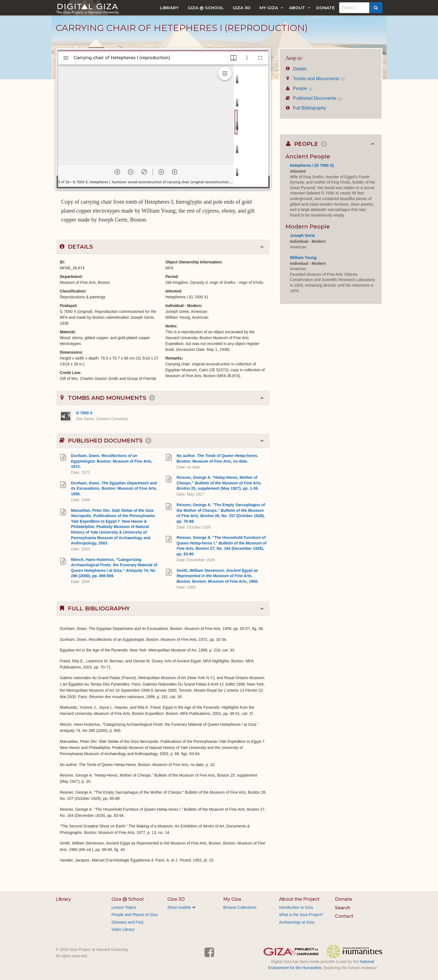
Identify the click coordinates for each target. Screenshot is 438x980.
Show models (179, 907)
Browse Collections (240, 907)
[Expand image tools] (225, 73)
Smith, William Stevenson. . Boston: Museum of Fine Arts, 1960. (218, 576)
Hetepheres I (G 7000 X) (312, 165)
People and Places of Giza (135, 915)
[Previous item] (161, 172)
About (297, 8)
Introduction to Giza (296, 907)
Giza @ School (206, 8)
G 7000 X (84, 413)
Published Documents (314, 98)
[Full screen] (260, 58)
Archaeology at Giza (297, 922)
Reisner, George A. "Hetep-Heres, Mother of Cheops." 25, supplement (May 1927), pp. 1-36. (219, 483)
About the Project (299, 899)
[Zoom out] (131, 172)
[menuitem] (169, 8)
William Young (303, 258)
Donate (325, 8)
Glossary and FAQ (127, 922)
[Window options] (247, 58)
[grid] (251, 126)
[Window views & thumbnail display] (234, 58)
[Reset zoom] (144, 172)
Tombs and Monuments (315, 79)
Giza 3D (242, 8)
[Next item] (175, 172)
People (299, 88)
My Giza (269, 8)
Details (296, 69)
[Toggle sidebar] (66, 58)
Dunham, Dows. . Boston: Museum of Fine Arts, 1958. (114, 488)
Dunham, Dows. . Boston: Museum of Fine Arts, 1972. (112, 461)
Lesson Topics (124, 907)
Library (169, 8)
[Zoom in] (117, 172)
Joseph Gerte (302, 236)
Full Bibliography (306, 108)
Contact (344, 916)
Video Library (123, 929)
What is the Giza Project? (301, 915)
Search (343, 908)
